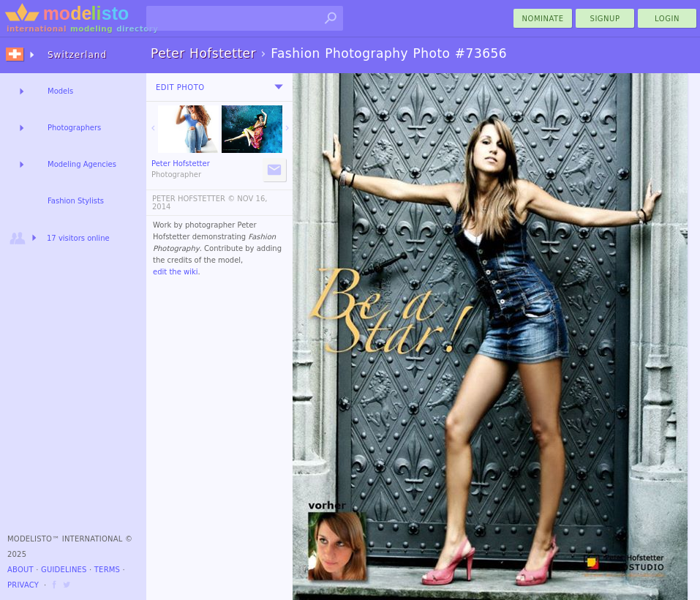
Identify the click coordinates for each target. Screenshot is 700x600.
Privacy (23, 585)
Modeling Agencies (82, 164)
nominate (543, 19)
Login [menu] (667, 19)
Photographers (74, 128)
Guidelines (64, 570)
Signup (605, 19)
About (20, 570)
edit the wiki (176, 272)
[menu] (279, 87)
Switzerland (77, 55)
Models (60, 91)
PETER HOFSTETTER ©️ (193, 199)
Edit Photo (180, 87)
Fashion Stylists (76, 201)
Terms (107, 570)
